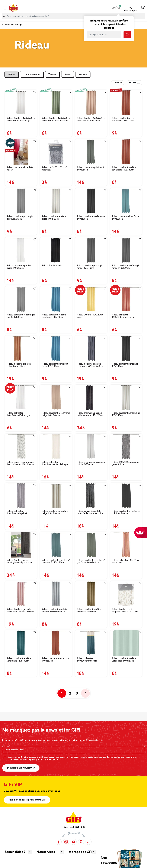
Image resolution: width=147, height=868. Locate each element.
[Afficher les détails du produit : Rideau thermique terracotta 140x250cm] (56, 643)
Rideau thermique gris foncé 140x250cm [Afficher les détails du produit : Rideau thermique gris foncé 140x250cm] (90, 169)
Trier (116, 83)
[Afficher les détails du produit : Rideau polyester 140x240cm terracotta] (126, 299)
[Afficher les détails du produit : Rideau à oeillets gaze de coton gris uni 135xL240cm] (91, 348)
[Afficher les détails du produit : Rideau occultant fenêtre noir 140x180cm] (91, 201)
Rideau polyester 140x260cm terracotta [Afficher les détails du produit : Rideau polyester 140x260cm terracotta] (126, 561)
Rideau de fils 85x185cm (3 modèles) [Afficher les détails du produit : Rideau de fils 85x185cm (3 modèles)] (55, 169)
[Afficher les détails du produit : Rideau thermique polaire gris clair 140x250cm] (91, 447)
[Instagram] (66, 842)
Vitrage (83, 74)
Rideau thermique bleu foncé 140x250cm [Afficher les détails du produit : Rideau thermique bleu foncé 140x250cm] (126, 218)
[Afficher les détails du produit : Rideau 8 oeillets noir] (56, 250)
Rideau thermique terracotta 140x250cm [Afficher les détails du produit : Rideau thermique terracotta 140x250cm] (56, 660)
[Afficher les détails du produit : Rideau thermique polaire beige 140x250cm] (21, 250)
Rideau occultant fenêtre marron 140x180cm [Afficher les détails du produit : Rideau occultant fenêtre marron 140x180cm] (89, 611)
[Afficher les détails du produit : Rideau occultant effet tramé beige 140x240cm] (56, 397)
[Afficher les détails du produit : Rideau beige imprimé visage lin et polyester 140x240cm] (21, 447)
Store (68, 74)
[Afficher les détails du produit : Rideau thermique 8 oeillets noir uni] (21, 152)
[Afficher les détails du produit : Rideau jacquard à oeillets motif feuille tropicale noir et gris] (91, 496)
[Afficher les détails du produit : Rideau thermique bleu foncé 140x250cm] (126, 201)
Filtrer (135, 83)
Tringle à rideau (32, 74)
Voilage (52, 74)
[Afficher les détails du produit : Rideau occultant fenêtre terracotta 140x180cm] (126, 152)
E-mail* (8, 746)
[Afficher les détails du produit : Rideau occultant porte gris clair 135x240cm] (21, 201)
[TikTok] (89, 842)
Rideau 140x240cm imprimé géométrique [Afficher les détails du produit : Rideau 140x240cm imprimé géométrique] (125, 463)
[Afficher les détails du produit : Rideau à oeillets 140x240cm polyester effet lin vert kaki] (56, 103)
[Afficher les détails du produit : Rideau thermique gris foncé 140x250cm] (91, 152)
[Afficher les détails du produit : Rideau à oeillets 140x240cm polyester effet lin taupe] (91, 103)
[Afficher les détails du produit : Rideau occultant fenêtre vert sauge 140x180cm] (126, 643)
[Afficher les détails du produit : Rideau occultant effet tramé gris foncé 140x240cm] (91, 545)
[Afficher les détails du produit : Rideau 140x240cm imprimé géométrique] (126, 447)
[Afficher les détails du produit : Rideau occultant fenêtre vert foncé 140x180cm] (21, 643)
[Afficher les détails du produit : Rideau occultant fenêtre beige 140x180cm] (56, 201)
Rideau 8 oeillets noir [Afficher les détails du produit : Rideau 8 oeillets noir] (52, 266)
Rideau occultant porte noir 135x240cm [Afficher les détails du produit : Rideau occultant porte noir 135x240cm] (125, 365)
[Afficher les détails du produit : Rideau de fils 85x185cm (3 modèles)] (56, 152)
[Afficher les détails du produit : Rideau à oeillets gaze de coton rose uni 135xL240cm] (21, 594)
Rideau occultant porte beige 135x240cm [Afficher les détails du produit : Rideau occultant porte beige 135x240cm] (126, 414)
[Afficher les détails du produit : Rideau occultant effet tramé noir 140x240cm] (126, 496)
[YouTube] (74, 842)
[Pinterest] (81, 842)
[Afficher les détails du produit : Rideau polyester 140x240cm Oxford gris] (21, 397)
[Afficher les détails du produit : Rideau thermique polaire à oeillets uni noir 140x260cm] (91, 397)
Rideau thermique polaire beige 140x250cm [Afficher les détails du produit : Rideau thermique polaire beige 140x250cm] (19, 267)
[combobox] (73, 16)
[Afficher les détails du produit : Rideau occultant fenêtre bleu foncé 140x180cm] (56, 299)
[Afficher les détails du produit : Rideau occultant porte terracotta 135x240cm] (126, 103)
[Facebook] (59, 842)
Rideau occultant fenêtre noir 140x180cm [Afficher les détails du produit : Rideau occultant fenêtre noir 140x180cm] (91, 218)
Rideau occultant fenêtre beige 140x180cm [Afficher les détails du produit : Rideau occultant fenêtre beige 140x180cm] (54, 218)
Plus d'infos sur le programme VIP (27, 800)
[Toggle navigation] (5, 9)
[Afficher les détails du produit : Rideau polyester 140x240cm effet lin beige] (56, 447)
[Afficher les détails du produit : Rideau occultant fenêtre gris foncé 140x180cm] (126, 250)
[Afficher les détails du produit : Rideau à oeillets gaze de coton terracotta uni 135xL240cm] (21, 348)
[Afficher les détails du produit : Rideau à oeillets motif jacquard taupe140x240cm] (126, 594)
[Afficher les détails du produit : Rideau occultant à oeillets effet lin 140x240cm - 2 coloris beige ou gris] (56, 594)
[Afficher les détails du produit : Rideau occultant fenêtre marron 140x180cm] (91, 594)
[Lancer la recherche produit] (4, 16)
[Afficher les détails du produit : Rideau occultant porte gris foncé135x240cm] (91, 250)
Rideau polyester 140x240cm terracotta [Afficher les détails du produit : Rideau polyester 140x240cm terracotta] (123, 316)
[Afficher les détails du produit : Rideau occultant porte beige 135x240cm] (126, 397)
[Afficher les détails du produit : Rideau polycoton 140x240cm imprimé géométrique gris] (21, 496)
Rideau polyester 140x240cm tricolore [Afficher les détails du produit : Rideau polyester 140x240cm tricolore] (87, 660)
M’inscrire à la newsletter (21, 768)
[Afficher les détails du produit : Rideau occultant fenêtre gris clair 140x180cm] (21, 299)
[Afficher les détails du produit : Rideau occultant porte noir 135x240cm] (126, 348)
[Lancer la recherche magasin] (127, 35)
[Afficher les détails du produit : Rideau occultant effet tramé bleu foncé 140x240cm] (56, 545)
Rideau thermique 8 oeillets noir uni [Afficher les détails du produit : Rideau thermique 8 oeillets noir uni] (20, 169)
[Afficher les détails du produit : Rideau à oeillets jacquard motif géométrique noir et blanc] (21, 545)
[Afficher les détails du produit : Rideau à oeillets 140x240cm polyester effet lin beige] (21, 103)
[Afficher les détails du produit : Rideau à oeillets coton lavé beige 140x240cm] (56, 496)
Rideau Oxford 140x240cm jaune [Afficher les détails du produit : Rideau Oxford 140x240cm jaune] (90, 316)
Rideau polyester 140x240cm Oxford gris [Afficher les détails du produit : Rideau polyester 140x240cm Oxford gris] (18, 414)
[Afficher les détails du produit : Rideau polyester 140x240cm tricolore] (91, 643)
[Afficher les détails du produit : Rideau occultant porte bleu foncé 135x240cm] (56, 348)
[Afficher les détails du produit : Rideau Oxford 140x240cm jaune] (91, 299)
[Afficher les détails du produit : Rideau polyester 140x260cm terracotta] (126, 545)
